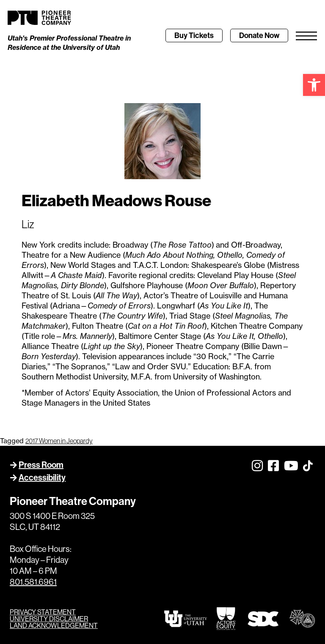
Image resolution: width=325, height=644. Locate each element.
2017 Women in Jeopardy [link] (59, 441)
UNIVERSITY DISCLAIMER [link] (49, 619)
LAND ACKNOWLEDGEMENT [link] (54, 625)
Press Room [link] (41, 465)
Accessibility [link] (42, 477)
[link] (314, 85)
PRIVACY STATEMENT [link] (43, 612)
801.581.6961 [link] (33, 582)
